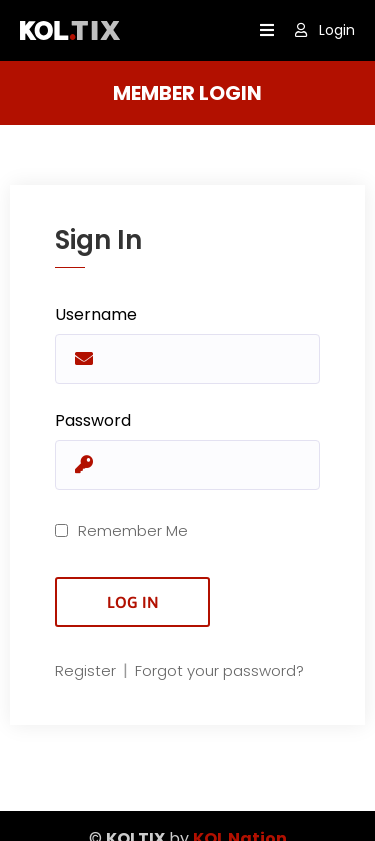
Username (96, 314)
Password (93, 420)
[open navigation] (267, 30)
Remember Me (121, 530)
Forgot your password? (219, 670)
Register (87, 670)
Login (325, 30)
